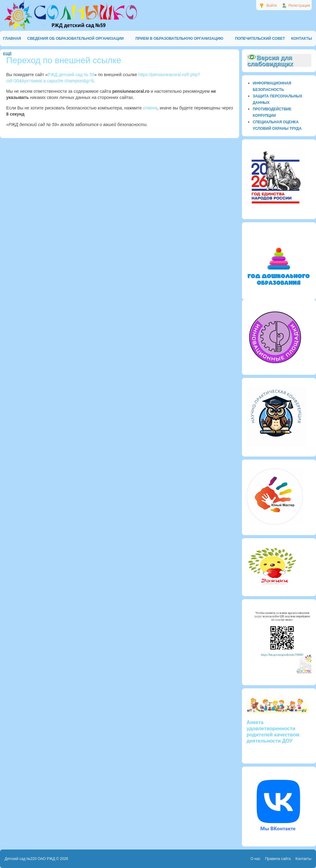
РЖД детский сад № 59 (71, 75)
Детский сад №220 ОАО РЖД (30, 859)
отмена (150, 108)
